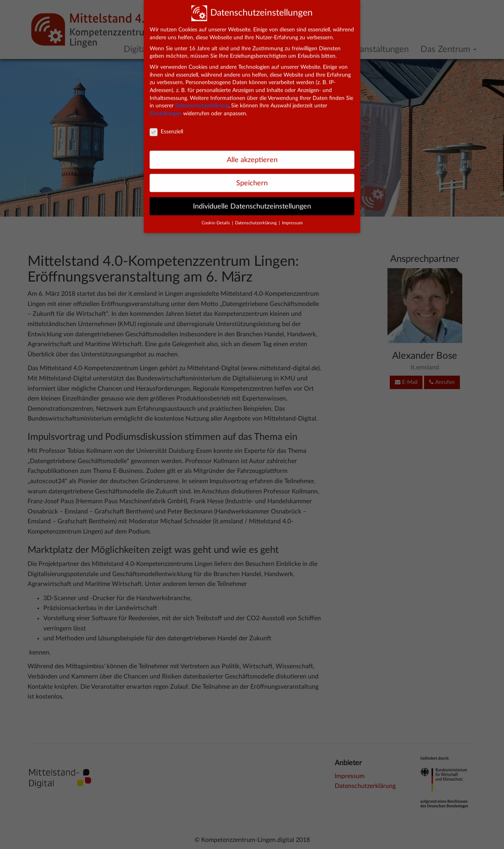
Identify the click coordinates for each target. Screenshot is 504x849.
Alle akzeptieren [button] (252, 153)
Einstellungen (166, 108)
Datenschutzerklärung (202, 100)
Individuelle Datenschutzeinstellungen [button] (252, 200)
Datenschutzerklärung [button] (257, 217)
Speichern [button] (252, 177)
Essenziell (166, 125)
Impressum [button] (292, 217)
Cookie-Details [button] (216, 217)
